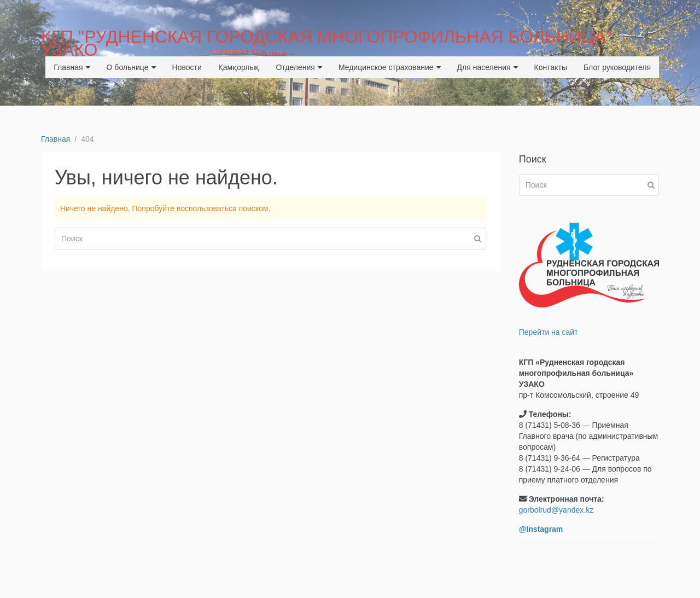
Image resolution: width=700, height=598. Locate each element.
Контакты (551, 67)
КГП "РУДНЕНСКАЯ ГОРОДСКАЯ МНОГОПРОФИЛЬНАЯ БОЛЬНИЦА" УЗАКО (326, 43)
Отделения (299, 67)
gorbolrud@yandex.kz (556, 510)
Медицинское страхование (390, 67)
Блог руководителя (617, 67)
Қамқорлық (239, 67)
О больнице (131, 67)
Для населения (488, 67)
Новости (187, 67)
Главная (72, 67)
